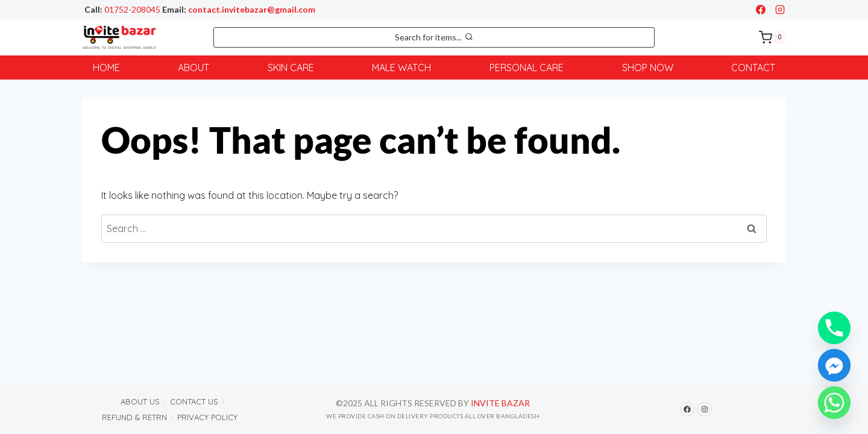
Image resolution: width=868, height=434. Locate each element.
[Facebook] (761, 10)
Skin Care (291, 68)
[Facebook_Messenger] (834, 365)
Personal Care (527, 68)
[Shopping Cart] (772, 37)
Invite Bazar (500, 404)
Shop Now (648, 68)
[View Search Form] (434, 37)
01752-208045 (132, 9)
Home (106, 68)
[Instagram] (780, 10)
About (193, 68)
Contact (753, 68)
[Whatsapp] (834, 403)
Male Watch (401, 68)
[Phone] (834, 328)
